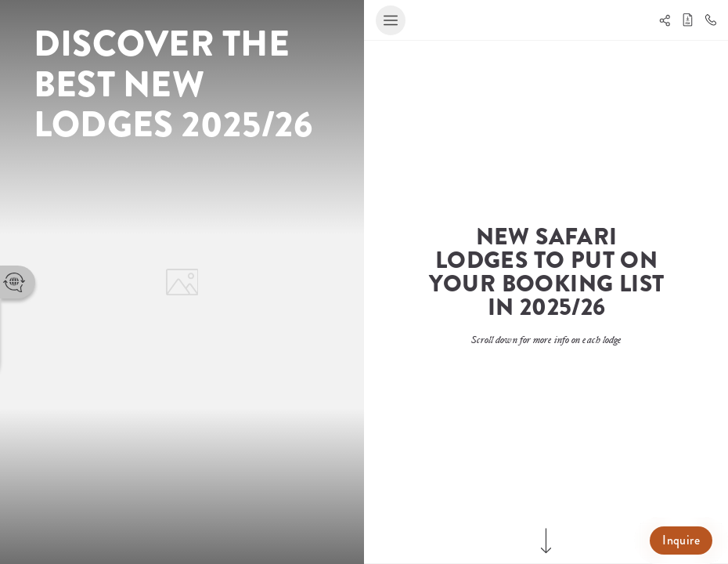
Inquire (681, 540)
